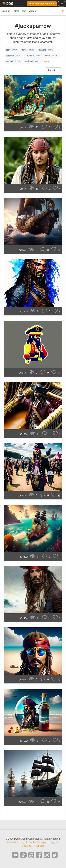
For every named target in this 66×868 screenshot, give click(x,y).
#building (33, 56)
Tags (53, 842)
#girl (12, 50)
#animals (33, 62)
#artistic (14, 56)
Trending (6, 11)
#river (29, 50)
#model (14, 62)
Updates (27, 846)
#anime (47, 50)
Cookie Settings (37, 842)
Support (40, 846)
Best (24, 11)
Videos (32, 11)
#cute (52, 56)
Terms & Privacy (16, 842)
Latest (16, 11)
